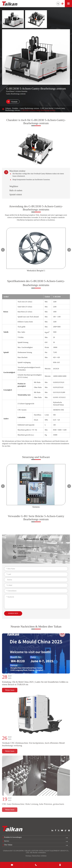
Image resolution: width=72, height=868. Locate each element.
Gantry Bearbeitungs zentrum (29, 108)
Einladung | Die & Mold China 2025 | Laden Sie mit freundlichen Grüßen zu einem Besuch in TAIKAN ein (35, 685)
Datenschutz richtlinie (39, 856)
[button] (3, 250)
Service (7, 841)
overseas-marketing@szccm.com (28, 548)
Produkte (15, 108)
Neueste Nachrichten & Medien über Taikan (36, 628)
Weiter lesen (10, 692)
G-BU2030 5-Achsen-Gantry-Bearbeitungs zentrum (38, 110)
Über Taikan (8, 845)
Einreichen (13, 613)
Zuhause (8, 108)
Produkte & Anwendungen (13, 837)
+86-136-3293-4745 (24, 553)
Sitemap (28, 856)
